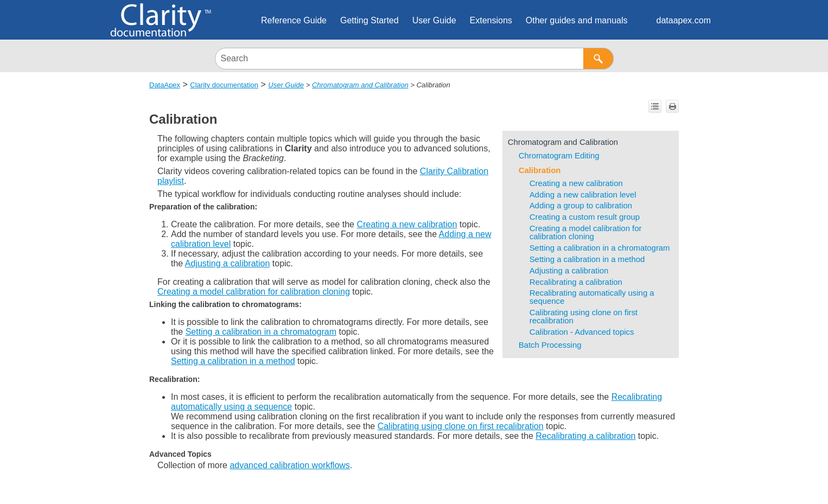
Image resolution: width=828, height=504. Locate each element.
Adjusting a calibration (569, 271)
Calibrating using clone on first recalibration (584, 317)
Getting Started (370, 20)
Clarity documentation (224, 85)
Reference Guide (294, 20)
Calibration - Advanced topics (582, 332)
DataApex (165, 85)
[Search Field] (414, 59)
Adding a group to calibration (581, 206)
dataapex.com (683, 20)
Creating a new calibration (576, 183)
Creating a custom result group (585, 217)
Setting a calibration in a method (587, 259)
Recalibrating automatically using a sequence (592, 297)
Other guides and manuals (577, 20)
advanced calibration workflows (289, 465)
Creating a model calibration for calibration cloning (586, 232)
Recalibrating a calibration (576, 282)
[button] (598, 59)
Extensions (491, 20)
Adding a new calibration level (583, 195)
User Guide (434, 20)
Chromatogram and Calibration (360, 85)
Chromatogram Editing (559, 156)
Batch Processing (550, 345)
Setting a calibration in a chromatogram (600, 248)
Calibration (540, 170)
